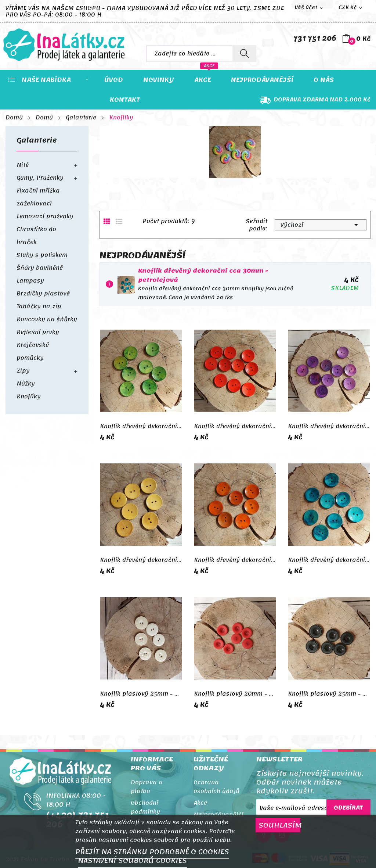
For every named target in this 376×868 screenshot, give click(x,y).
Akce (200, 803)
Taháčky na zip (39, 306)
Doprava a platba (147, 787)
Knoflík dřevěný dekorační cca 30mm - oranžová (235, 560)
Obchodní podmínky (145, 807)
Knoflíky (29, 397)
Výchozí (321, 225)
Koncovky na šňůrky (47, 319)
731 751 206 (315, 39)
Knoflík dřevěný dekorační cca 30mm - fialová (329, 426)
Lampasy (30, 281)
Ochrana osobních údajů (216, 787)
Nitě (23, 165)
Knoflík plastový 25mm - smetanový (141, 694)
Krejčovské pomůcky (33, 351)
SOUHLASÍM (280, 825)
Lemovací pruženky (45, 216)
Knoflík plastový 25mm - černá (329, 694)
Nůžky (26, 384)
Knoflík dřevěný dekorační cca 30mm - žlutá (141, 560)
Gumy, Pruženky (40, 178)
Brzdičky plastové (43, 294)
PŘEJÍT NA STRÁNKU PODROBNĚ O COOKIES (152, 852)
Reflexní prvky (38, 332)
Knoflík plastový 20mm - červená (235, 694)
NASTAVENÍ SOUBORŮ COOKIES (132, 861)
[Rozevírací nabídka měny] (351, 8)
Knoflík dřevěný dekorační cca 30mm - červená (235, 426)
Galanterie (37, 142)
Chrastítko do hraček (36, 236)
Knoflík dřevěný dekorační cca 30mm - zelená (141, 426)
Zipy (23, 371)
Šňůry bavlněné (40, 268)
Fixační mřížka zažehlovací (38, 197)
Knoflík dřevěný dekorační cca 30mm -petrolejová (203, 275)
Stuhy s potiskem (42, 255)
